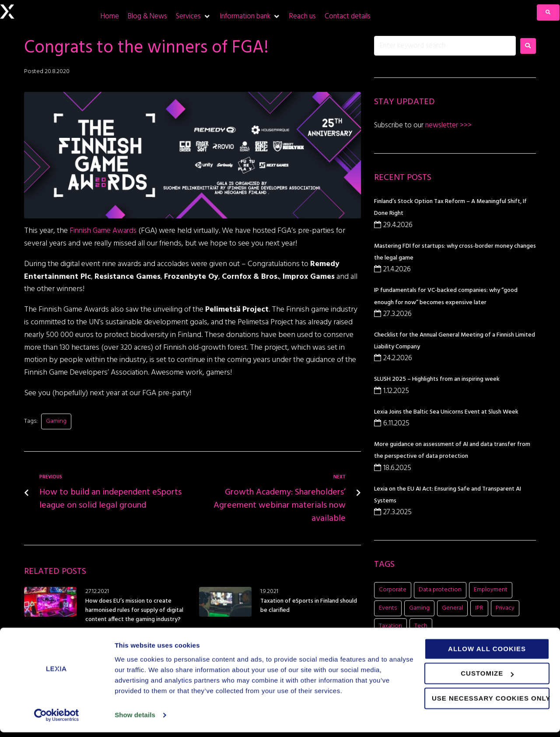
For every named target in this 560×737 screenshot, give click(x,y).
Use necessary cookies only (491, 703)
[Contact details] (348, 16)
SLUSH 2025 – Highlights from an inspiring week (437, 379)
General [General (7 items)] (452, 608)
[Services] (193, 16)
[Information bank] (250, 16)
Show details (135, 720)
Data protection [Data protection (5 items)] (440, 590)
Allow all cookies (487, 654)
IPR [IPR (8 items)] (479, 608)
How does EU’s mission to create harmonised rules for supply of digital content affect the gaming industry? (134, 610)
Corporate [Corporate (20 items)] (393, 590)
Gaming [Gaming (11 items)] (419, 608)
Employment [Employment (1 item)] (491, 590)
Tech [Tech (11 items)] (421, 626)
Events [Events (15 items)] (388, 608)
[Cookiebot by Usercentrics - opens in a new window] (57, 720)
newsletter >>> (448, 125)
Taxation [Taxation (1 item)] (390, 626)
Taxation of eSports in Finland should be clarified (309, 606)
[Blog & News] (147, 16)
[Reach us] (303, 16)
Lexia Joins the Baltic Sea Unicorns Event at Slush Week (446, 412)
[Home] (110, 16)
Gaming (56, 421)
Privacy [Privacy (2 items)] (505, 608)
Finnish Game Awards (105, 231)
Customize (487, 678)
